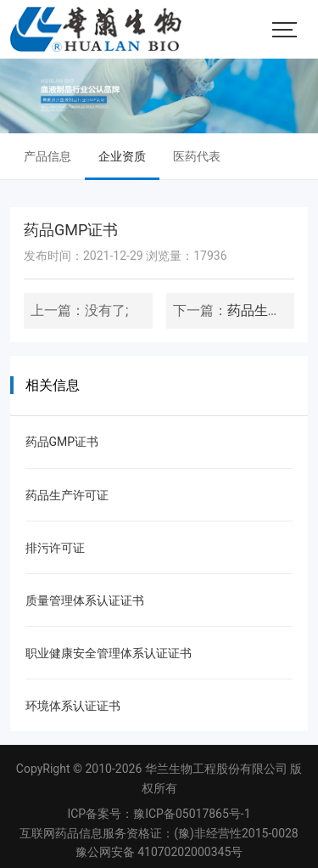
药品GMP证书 (62, 442)
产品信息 (47, 156)
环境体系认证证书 (73, 706)
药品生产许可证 (67, 495)
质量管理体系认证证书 (85, 600)
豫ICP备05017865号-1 (192, 814)
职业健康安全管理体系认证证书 (109, 653)
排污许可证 (55, 548)
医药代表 (197, 156)
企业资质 (122, 156)
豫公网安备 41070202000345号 (159, 852)
